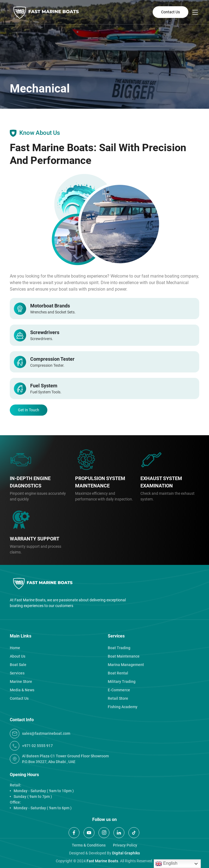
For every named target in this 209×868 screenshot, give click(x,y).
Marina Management (126, 665)
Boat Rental (118, 673)
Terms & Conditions (89, 845)
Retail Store (118, 698)
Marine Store (21, 682)
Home (15, 648)
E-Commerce (119, 690)
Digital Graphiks (126, 853)
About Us (18, 656)
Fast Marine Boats (102, 861)
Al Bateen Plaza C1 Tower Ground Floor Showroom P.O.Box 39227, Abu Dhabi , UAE (59, 759)
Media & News (22, 690)
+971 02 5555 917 (31, 746)
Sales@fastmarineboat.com (40, 734)
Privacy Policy (125, 845)
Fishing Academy (123, 707)
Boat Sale (18, 665)
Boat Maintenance (124, 656)
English (166, 864)
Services (17, 673)
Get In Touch (29, 410)
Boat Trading (119, 648)
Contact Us (170, 12)
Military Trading (122, 682)
